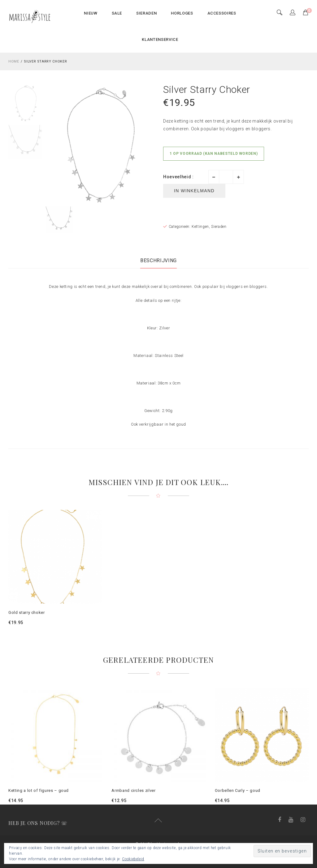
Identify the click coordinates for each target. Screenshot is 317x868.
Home (14, 61)
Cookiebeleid (133, 859)
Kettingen (200, 227)
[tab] (158, 260)
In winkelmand (194, 191)
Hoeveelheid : (178, 177)
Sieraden (219, 227)
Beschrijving (158, 260)
